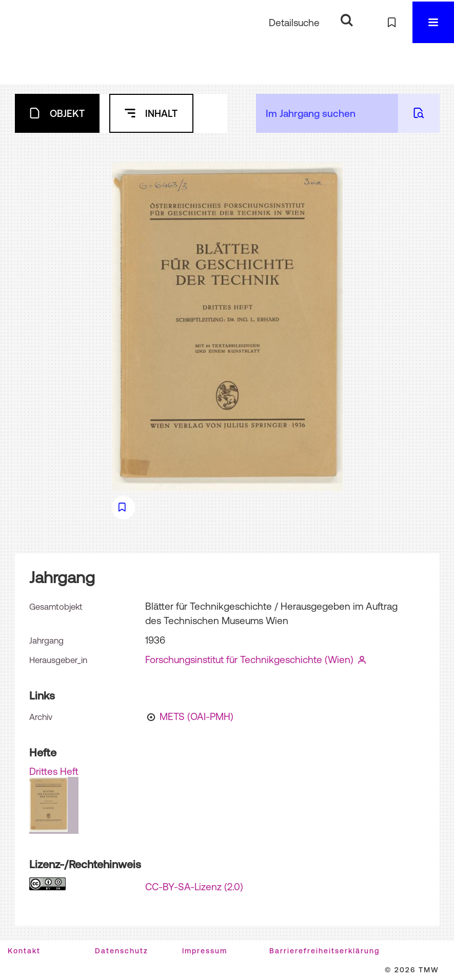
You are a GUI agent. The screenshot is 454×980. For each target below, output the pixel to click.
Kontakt (24, 951)
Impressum (205, 951)
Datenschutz (122, 951)
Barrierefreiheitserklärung (324, 951)
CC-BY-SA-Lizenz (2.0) (194, 887)
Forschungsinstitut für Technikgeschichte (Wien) (249, 659)
